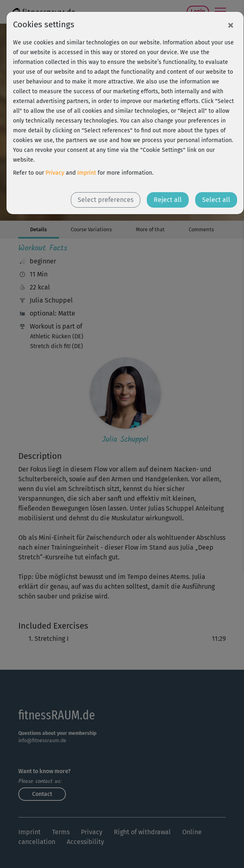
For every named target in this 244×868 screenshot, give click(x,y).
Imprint (87, 173)
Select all (216, 200)
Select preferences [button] (106, 200)
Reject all (168, 200)
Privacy (55, 173)
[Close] (231, 25)
